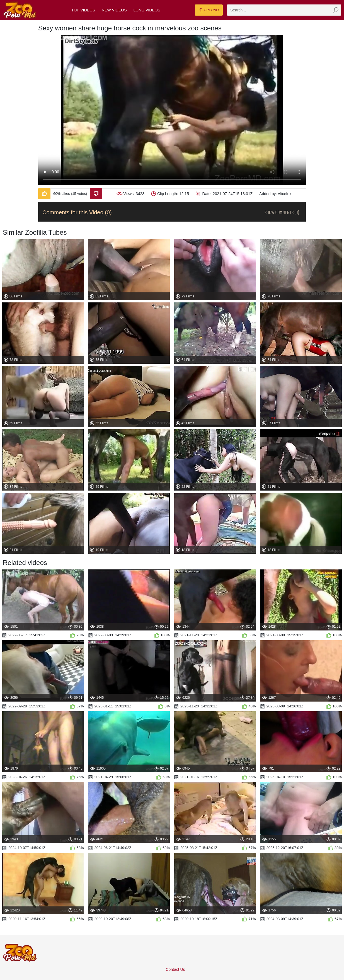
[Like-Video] (44, 194)
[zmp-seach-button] (336, 10)
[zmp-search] (284, 10)
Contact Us (175, 969)
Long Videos (147, 10)
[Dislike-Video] (96, 194)
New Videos (114, 10)
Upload (209, 10)
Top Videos (83, 10)
